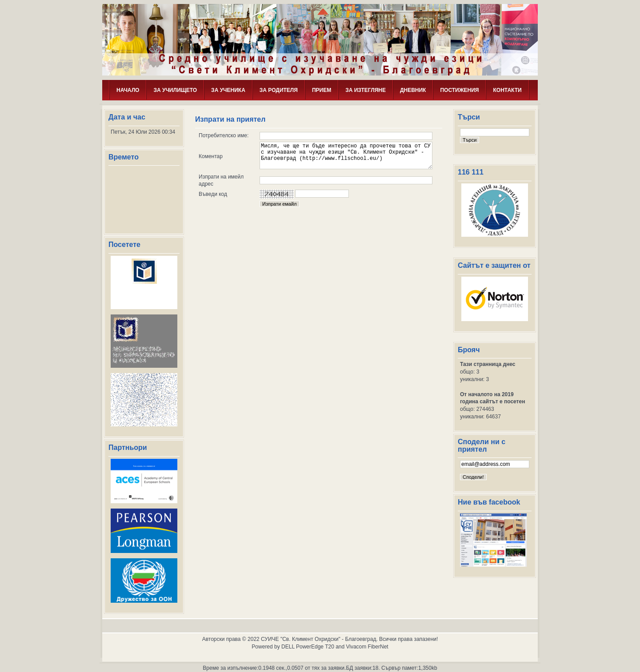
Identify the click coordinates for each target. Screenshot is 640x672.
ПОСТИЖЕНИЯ (459, 90)
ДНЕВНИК (413, 90)
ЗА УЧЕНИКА (228, 90)
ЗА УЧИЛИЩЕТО (175, 90)
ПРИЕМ (322, 90)
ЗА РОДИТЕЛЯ (279, 90)
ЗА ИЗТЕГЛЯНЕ (366, 90)
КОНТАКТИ (507, 90)
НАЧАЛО (128, 90)
